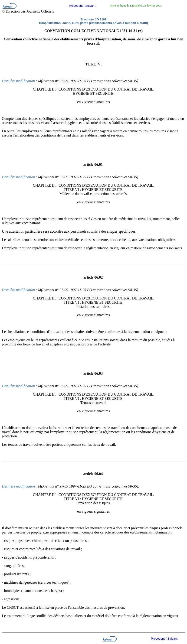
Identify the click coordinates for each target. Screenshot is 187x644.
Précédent (76, 6)
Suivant (90, 6)
